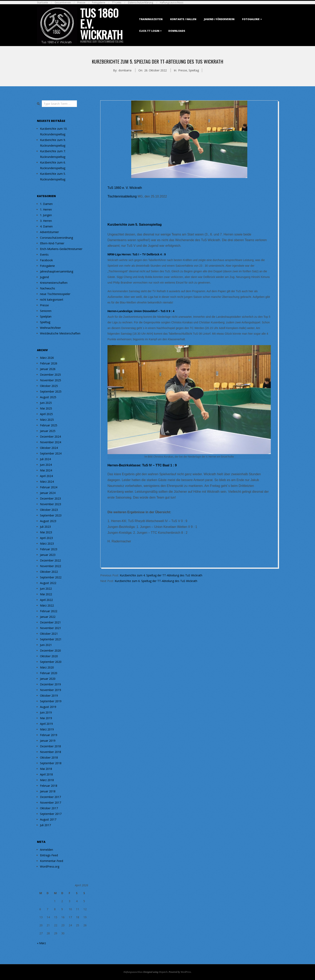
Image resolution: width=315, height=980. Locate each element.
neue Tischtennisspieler (55, 294)
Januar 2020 (48, 679)
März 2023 (47, 543)
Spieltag (194, 70)
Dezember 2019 (50, 684)
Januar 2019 (48, 741)
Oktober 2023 (49, 510)
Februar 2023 (49, 549)
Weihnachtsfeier (50, 328)
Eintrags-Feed (49, 855)
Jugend (44, 277)
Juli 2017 (45, 825)
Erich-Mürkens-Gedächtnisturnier (61, 249)
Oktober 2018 (49, 757)
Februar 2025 (49, 425)
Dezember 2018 (50, 746)
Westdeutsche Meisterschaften (60, 333)
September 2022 (51, 577)
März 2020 (47, 667)
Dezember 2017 (50, 797)
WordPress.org (50, 866)
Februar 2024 (49, 487)
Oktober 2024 (49, 448)
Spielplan (46, 316)
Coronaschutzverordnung (56, 238)
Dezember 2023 (50, 498)
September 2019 (51, 701)
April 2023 (46, 538)
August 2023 (48, 521)
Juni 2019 (46, 712)
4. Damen (46, 226)
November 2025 (51, 380)
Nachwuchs (48, 288)
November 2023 (51, 504)
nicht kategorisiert (52, 300)
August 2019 (48, 707)
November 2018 (51, 752)
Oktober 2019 (49, 696)
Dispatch (163, 972)
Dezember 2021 (50, 622)
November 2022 (51, 566)
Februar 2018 (49, 786)
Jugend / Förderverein (219, 19)
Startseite (42, 3)
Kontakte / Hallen (183, 19)
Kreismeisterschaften (54, 283)
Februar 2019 (49, 735)
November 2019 (51, 690)
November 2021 (51, 628)
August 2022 (48, 583)
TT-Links (117, 3)
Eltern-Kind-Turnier (52, 243)
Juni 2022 (46, 589)
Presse (81, 3)
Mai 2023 (46, 532)
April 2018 (46, 774)
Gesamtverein (63, 3)
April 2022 (46, 600)
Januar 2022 (48, 617)
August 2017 (48, 819)
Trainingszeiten (151, 19)
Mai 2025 (46, 408)
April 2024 (46, 476)
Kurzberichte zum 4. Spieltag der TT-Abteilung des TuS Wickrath (161, 575)
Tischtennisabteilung (122, 196)
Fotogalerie (99, 3)
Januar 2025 (48, 431)
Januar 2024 (48, 493)
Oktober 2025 (49, 386)
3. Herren (46, 221)
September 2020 (51, 662)
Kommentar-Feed (52, 861)
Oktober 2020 (49, 656)
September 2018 (51, 763)
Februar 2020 (49, 673)
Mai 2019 (46, 718)
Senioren (46, 311)
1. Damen (46, 204)
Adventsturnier (49, 232)
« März (41, 943)
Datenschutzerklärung (141, 3)
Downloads (177, 31)
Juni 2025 (46, 403)
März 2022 (47, 605)
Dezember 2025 (50, 375)
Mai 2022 (46, 594)
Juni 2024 (46, 465)
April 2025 (46, 414)
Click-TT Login (149, 31)
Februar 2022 (49, 611)
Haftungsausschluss (172, 3)
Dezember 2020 (50, 650)
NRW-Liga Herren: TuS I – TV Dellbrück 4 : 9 (137, 254)
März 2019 (47, 729)
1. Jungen (46, 215)
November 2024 (51, 442)
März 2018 (47, 780)
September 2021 (51, 639)
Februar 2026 (49, 363)
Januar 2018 (48, 791)
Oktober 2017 (49, 808)
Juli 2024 (45, 459)
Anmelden (47, 850)
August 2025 (48, 397)
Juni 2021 (46, 645)
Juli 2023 (45, 527)
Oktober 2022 (49, 572)
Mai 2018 (46, 769)
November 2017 (51, 803)
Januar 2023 (48, 555)
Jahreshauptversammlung (57, 271)
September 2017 (51, 814)
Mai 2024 (46, 470)
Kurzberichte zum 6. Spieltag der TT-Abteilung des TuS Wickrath (156, 581)
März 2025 (47, 420)
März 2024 (47, 482)
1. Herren (46, 209)
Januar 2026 (48, 369)
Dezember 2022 (50, 560)
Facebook (46, 260)
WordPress (186, 972)
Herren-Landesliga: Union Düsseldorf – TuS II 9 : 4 (141, 311)
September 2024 (51, 453)
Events (44, 255)
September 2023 (51, 515)
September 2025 (51, 391)
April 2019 (46, 724)
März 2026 (47, 358)
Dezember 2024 (50, 437)
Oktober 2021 (49, 634)
